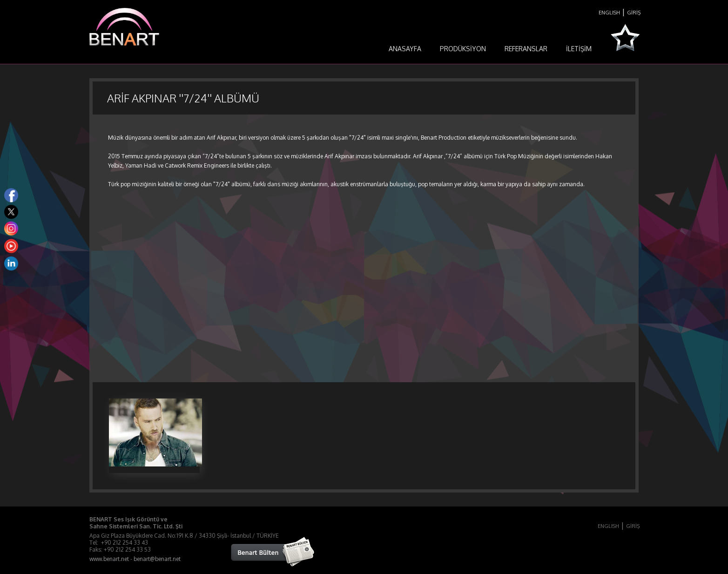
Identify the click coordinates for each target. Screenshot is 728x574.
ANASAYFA (405, 49)
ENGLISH (609, 13)
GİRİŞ (634, 13)
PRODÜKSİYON (463, 49)
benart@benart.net (157, 559)
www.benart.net (109, 559)
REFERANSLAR (526, 49)
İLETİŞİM (579, 49)
